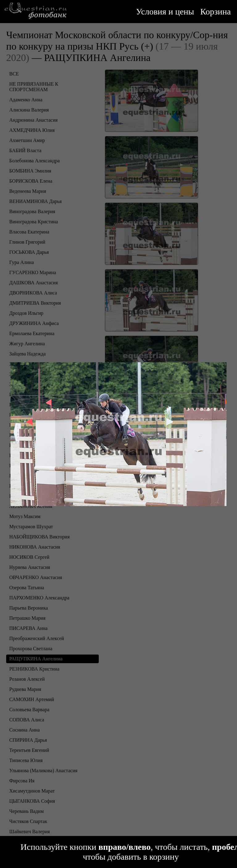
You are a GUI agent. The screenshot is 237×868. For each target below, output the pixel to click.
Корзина (216, 12)
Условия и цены (165, 12)
